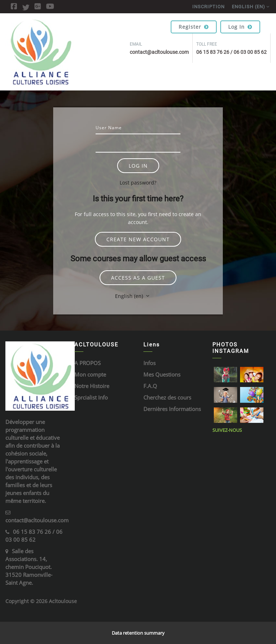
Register (194, 27)
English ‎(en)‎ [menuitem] (249, 7)
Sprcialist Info (91, 397)
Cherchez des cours (167, 397)
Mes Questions (162, 374)
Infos (149, 363)
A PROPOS (88, 363)
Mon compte (90, 374)
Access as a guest (138, 278)
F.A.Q (150, 386)
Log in (240, 27)
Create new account (138, 239)
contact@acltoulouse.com (37, 520)
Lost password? (138, 183)
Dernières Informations (172, 409)
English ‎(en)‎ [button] (130, 296)
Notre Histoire (92, 386)
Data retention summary (138, 633)
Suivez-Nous (227, 430)
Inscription (208, 7)
